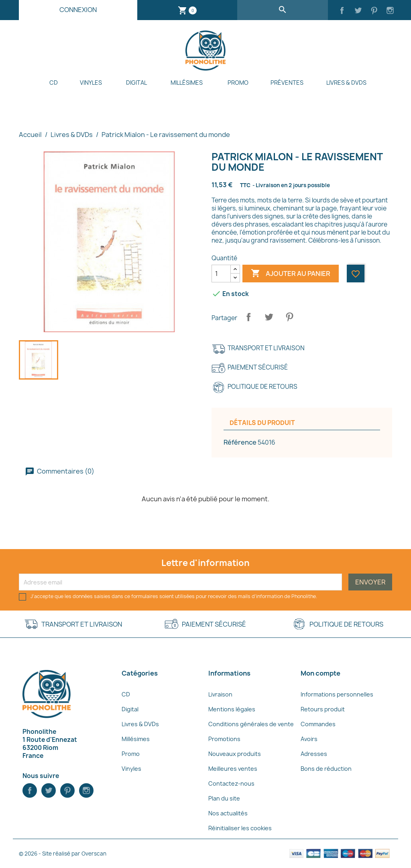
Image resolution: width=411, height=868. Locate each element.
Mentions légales (232, 709)
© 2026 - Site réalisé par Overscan (63, 854)
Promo (238, 83)
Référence (240, 442)
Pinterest (289, 317)
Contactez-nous (231, 783)
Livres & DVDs (346, 83)
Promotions (224, 739)
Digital (136, 83)
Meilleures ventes (233, 769)
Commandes (318, 724)
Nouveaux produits (235, 754)
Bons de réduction (326, 769)
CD (54, 83)
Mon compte (320, 673)
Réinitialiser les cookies (240, 828)
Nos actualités (228, 813)
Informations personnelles (337, 694)
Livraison (220, 694)
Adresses (314, 754)
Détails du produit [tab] (262, 423)
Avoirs (309, 739)
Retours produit (323, 709)
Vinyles (91, 83)
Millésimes (187, 83)
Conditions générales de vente (251, 724)
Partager (248, 317)
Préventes (287, 83)
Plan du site (224, 798)
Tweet (269, 317)
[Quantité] (221, 274)
